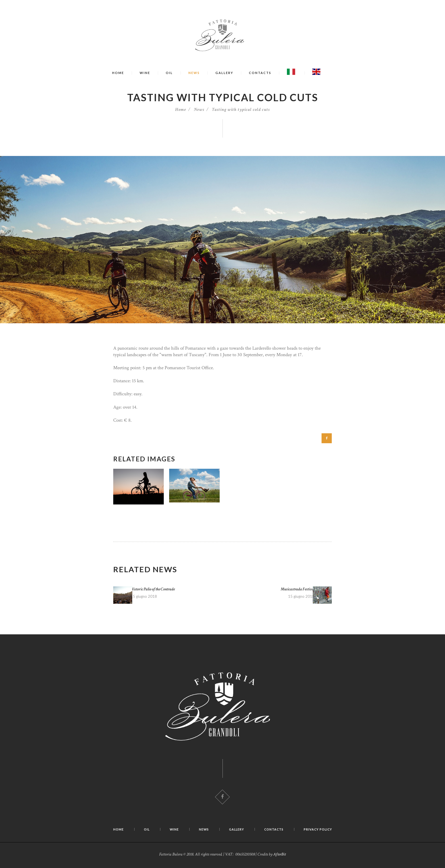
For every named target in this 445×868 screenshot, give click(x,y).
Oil (169, 73)
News (194, 73)
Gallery (224, 73)
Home (118, 73)
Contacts (260, 73)
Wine (145, 73)
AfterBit (280, 856)
